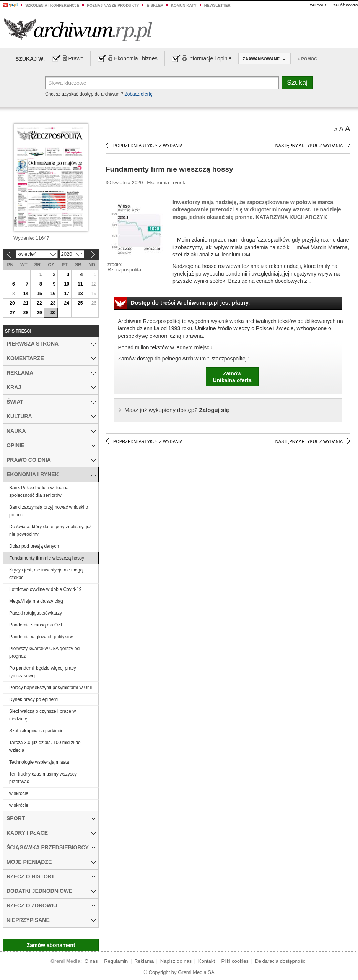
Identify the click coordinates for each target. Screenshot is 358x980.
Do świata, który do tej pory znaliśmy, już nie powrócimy (50, 531)
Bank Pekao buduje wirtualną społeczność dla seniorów (39, 492)
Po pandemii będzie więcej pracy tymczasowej (43, 672)
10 (66, 284)
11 (80, 284)
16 (53, 294)
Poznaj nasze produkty (113, 6)
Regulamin (116, 961)
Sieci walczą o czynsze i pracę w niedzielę (42, 715)
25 (80, 303)
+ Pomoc (307, 59)
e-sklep (155, 6)
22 (39, 303)
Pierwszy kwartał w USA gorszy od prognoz (44, 652)
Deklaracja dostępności (281, 961)
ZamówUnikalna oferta (232, 377)
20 (12, 303)
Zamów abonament (51, 945)
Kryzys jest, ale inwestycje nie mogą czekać (46, 574)
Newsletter (217, 6)
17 (66, 294)
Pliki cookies (235, 961)
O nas (91, 961)
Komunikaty (184, 6)
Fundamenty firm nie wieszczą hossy (47, 558)
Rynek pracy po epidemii (34, 699)
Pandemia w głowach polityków (41, 637)
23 (53, 303)
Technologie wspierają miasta (39, 762)
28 (26, 313)
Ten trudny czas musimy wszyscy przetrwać (43, 778)
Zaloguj (318, 5)
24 (66, 303)
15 (39, 294)
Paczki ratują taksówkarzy (36, 613)
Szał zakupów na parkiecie (36, 731)
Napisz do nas (176, 961)
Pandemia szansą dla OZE (37, 625)
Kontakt (207, 961)
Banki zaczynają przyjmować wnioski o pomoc (49, 511)
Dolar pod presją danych (34, 546)
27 (12, 313)
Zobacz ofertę (138, 94)
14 (26, 294)
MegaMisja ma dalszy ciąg (36, 601)
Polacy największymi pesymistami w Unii (50, 688)
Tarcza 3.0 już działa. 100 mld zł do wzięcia (45, 746)
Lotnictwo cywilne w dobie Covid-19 (45, 589)
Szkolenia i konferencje (52, 6)
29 (39, 313)
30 (53, 313)
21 (26, 303)
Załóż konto (346, 5)
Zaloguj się (177, 410)
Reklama (144, 961)
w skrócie (19, 793)
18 (80, 294)
